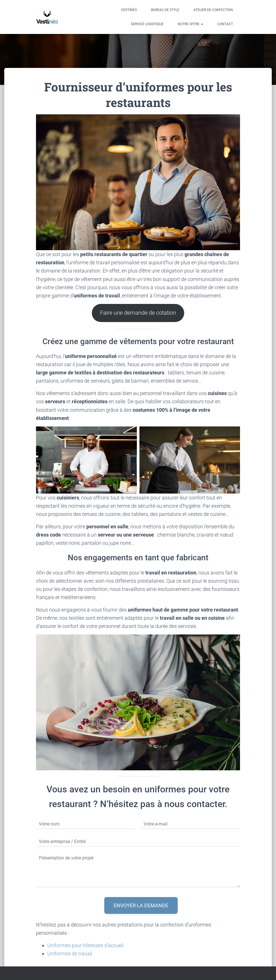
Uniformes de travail (70, 954)
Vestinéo (129, 10)
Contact (225, 24)
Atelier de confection (213, 10)
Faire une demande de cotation (138, 313)
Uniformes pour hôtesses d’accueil (85, 945)
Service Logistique (147, 24)
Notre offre (190, 24)
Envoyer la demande (141, 905)
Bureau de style (165, 10)
